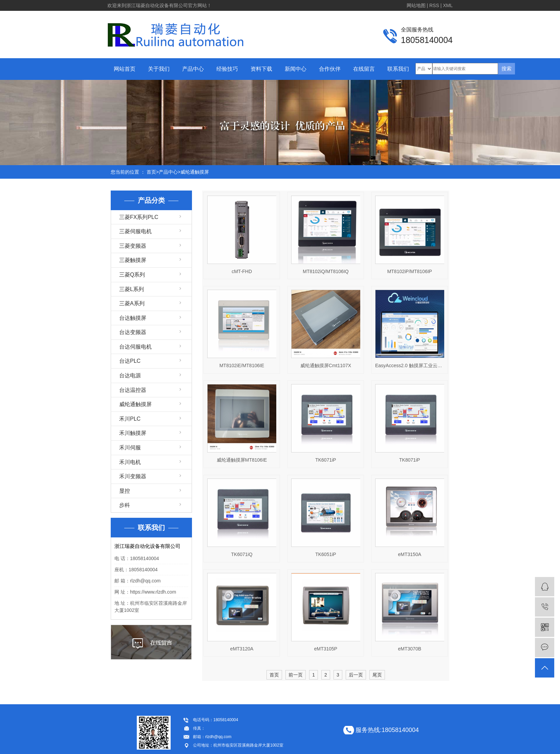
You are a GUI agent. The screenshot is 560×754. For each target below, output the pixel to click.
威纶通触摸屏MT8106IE (242, 460)
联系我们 (398, 69)
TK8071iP (410, 460)
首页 (151, 172)
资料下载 (261, 69)
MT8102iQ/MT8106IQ (326, 271)
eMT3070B (410, 649)
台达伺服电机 (135, 347)
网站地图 (416, 5)
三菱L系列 (132, 289)
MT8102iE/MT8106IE (242, 365)
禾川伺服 (130, 448)
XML (448, 5)
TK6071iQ (242, 554)
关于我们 (159, 69)
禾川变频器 (133, 476)
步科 (125, 505)
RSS (434, 5)
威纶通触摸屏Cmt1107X (326, 365)
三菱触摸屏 (133, 260)
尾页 (377, 675)
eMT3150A (410, 554)
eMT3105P (326, 649)
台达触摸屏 (133, 318)
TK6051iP (326, 554)
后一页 (356, 675)
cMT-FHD (242, 271)
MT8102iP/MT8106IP (410, 271)
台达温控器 (133, 390)
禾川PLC (130, 419)
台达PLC (130, 361)
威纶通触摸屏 (195, 172)
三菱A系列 (132, 303)
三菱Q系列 (132, 275)
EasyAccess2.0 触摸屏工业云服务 (410, 365)
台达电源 (130, 375)
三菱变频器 (133, 246)
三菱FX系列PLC (139, 217)
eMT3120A (242, 649)
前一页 (296, 675)
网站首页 (125, 69)
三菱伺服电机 (135, 231)
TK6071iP (326, 460)
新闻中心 (296, 69)
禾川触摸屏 (133, 433)
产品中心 (193, 69)
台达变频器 (133, 332)
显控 (125, 491)
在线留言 (364, 69)
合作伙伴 (330, 69)
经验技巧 (227, 69)
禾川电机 (130, 462)
